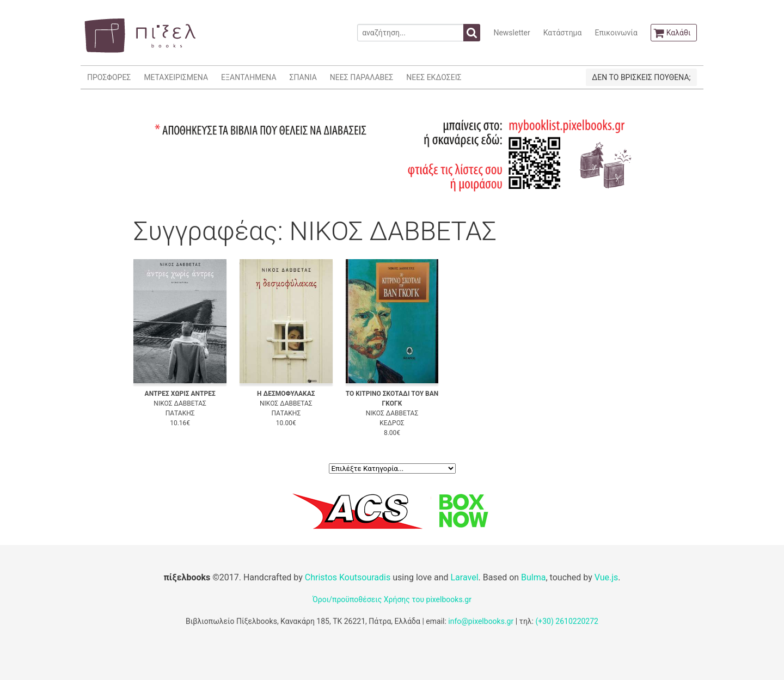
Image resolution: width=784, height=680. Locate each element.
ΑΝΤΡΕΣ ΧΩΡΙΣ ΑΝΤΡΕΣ (180, 394)
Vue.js (607, 577)
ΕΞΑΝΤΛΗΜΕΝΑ (249, 77)
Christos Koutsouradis (348, 577)
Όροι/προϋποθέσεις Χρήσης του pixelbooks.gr (392, 599)
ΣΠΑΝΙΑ (303, 77)
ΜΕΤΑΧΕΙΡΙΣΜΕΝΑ (176, 77)
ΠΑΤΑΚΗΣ (180, 413)
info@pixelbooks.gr (481, 621)
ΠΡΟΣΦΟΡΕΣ (109, 77)
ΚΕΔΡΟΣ (392, 423)
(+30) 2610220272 (567, 621)
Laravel (464, 577)
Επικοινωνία (616, 33)
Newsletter (512, 33)
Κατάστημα (563, 33)
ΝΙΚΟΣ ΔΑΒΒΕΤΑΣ (180, 403)
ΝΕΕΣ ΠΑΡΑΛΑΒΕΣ (362, 77)
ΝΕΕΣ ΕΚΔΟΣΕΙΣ (434, 77)
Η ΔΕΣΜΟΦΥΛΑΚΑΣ (286, 394)
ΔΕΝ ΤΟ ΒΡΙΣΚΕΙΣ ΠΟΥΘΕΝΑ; (641, 77)
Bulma (533, 577)
